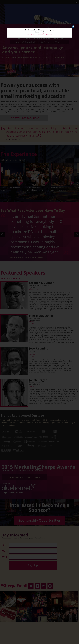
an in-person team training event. (39, 34)
